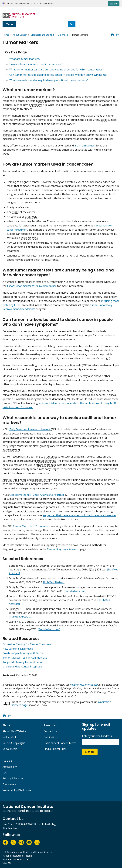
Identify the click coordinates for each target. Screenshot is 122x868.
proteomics (51, 457)
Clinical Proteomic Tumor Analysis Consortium (37, 495)
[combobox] (44, 24)
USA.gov (7, 863)
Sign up (90, 752)
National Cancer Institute (15, 859)
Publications (51, 737)
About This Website (14, 731)
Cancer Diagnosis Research (63, 549)
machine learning (43, 480)
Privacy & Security (13, 778)
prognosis (31, 217)
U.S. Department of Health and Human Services (27, 852)
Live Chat (8, 824)
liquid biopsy (57, 384)
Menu (9, 24)
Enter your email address (97, 736)
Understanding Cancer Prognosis (22, 667)
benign (42, 101)
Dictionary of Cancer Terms (60, 743)
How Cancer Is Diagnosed (18, 649)
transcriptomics (46, 465)
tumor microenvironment (30, 511)
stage (16, 212)
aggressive (36, 105)
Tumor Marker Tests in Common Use (25, 658)
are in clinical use (84, 146)
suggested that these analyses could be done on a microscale (79, 515)
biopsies (103, 198)
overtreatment (11, 450)
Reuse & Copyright (14, 743)
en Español (9, 737)
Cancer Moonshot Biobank (30, 526)
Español (114, 4)
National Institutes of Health (17, 856)
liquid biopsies (29, 238)
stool (104, 120)
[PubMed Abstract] (54, 582)
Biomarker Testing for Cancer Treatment (27, 644)
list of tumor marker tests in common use (32, 286)
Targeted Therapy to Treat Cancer (23, 662)
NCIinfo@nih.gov (49, 824)
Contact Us (50, 731)
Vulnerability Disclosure (17, 790)
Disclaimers (9, 784)
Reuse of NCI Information (84, 685)
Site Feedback (11, 828)
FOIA (5, 773)
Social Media (10, 749)
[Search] (72, 24)
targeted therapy (48, 226)
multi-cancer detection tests (65, 365)
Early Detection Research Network (30, 429)
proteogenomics (46, 461)
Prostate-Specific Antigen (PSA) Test (24, 653)
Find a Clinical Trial (55, 749)
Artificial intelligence (15, 480)
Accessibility (10, 767)
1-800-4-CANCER (26, 824)
